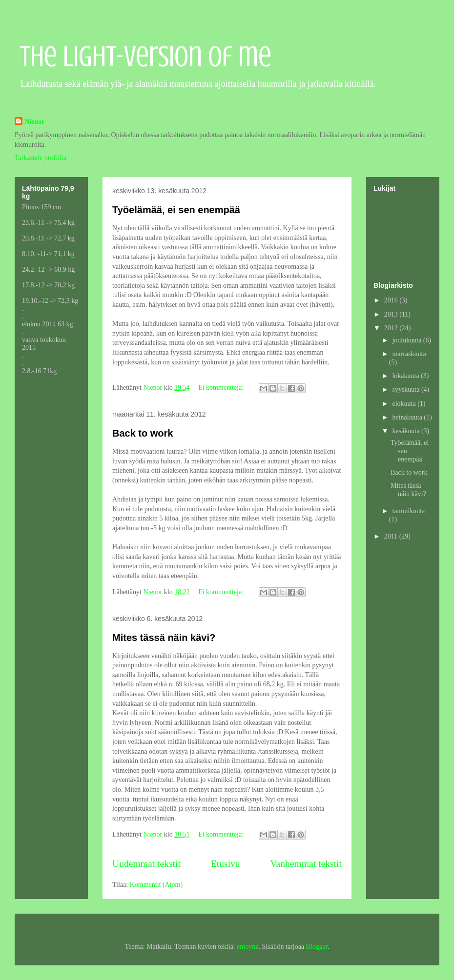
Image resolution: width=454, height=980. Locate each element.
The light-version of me (145, 56)
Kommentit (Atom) (156, 885)
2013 (392, 314)
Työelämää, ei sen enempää (176, 210)
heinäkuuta (408, 417)
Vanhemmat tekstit (306, 864)
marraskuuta (409, 354)
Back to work (143, 433)
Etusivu (226, 864)
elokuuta (405, 404)
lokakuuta (406, 376)
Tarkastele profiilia (41, 158)
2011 (392, 536)
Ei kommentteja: (222, 388)
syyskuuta (407, 390)
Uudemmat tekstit (146, 864)
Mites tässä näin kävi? (164, 638)
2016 (392, 300)
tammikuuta (408, 511)
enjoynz (248, 947)
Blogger (317, 947)
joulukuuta (407, 340)
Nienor (34, 122)
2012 (392, 328)
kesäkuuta (406, 431)
